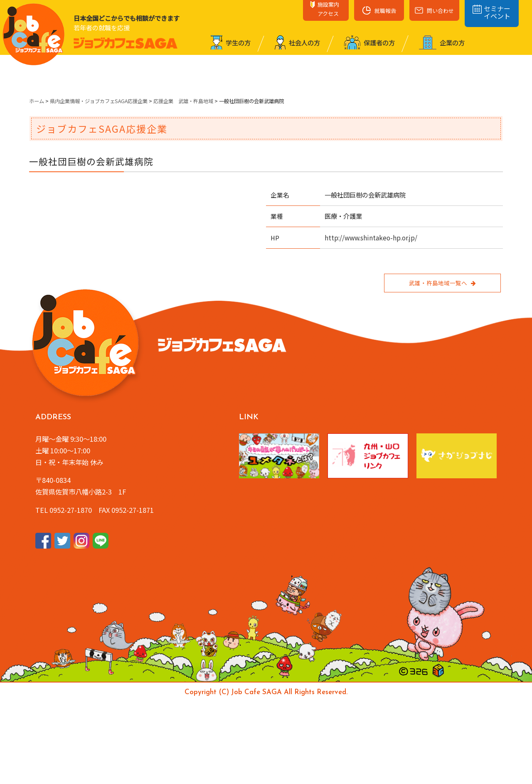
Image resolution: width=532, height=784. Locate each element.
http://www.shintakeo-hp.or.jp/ (371, 237)
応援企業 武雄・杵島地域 (183, 101)
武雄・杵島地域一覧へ (442, 283)
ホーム (37, 101)
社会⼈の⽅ (297, 42)
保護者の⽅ (369, 42)
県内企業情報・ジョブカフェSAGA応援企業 (99, 101)
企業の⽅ (442, 42)
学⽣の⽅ (231, 42)
